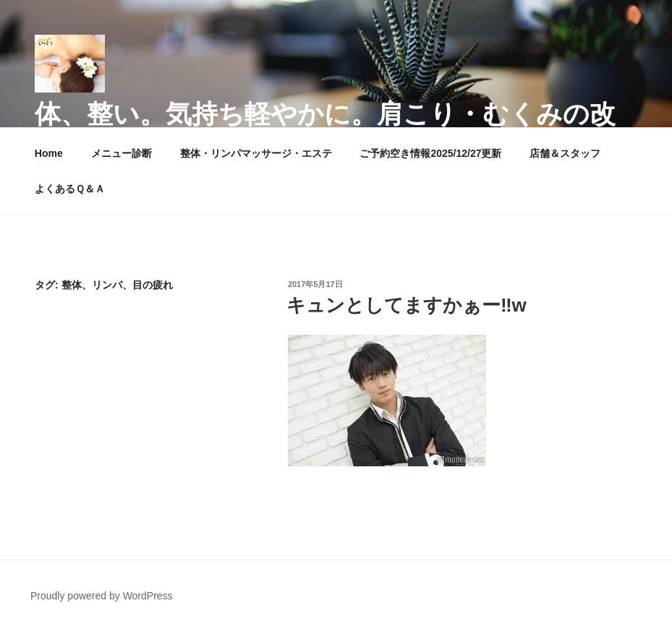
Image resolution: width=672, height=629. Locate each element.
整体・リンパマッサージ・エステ (256, 153)
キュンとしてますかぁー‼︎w (407, 305)
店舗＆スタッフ (565, 153)
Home (49, 153)
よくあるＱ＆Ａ (70, 189)
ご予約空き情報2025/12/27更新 (430, 153)
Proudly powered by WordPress (102, 596)
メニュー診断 (122, 153)
